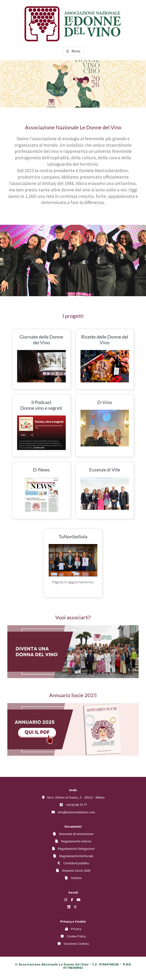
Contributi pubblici (76, 863)
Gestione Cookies (76, 944)
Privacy (76, 929)
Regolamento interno (76, 841)
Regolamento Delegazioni (76, 849)
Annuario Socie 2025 (76, 870)
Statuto (76, 878)
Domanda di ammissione (76, 834)
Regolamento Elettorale (76, 856)
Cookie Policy (76, 936)
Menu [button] (76, 51)
